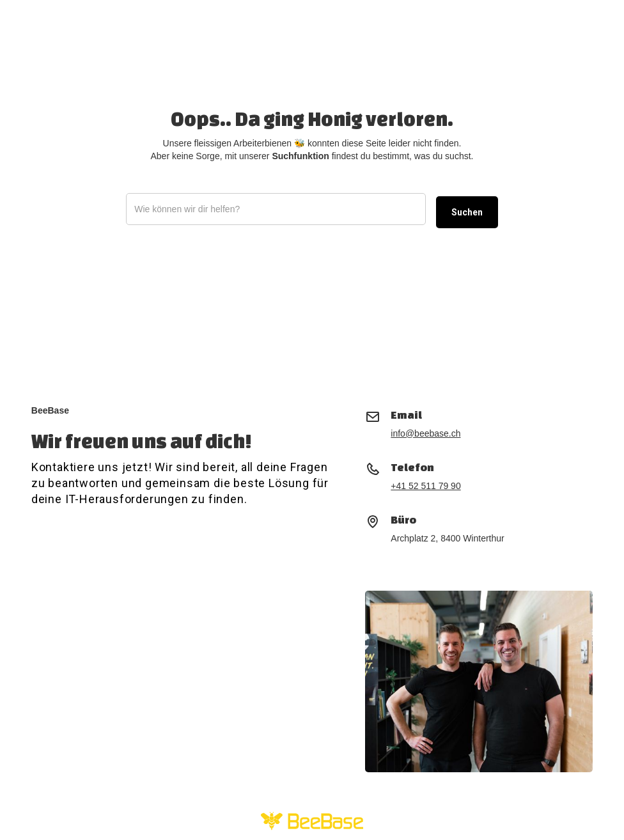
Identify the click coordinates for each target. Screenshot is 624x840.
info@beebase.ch (425, 433)
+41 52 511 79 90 (425, 486)
